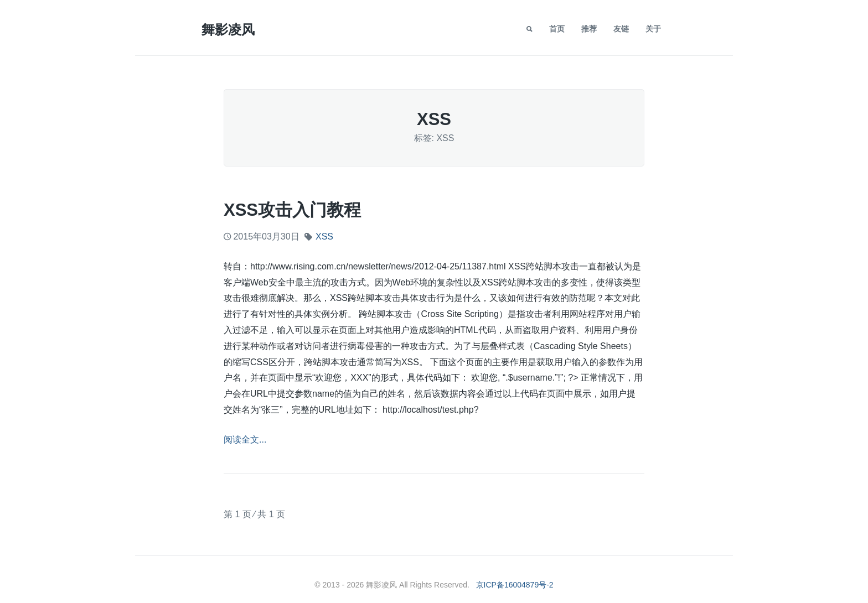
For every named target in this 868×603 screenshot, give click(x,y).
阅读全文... (245, 440)
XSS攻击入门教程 (292, 210)
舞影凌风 (228, 30)
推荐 (589, 29)
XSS (324, 236)
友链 (621, 29)
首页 (557, 29)
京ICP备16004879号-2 (515, 585)
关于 (653, 29)
